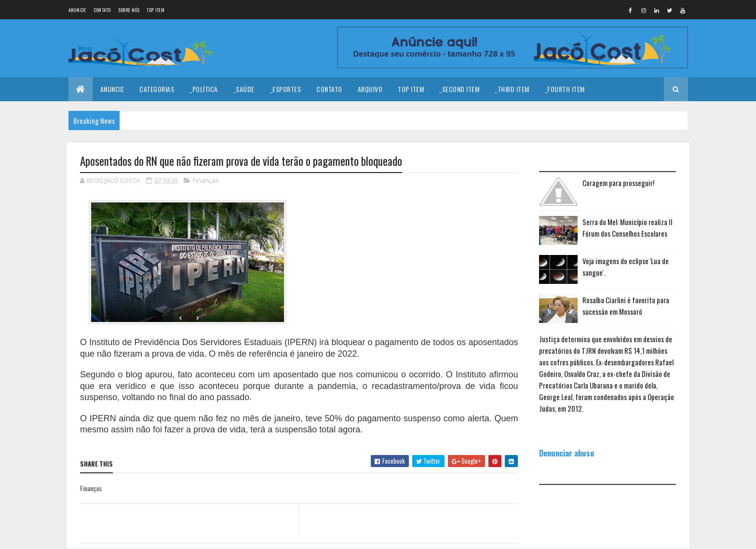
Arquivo (370, 89)
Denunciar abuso (567, 453)
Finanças (206, 180)
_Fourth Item (565, 89)
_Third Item (512, 89)
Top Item (155, 10)
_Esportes (286, 89)
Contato (102, 10)
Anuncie (77, 10)
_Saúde (244, 89)
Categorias (157, 89)
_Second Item (459, 89)
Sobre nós (129, 10)
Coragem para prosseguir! (618, 183)
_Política (204, 89)
